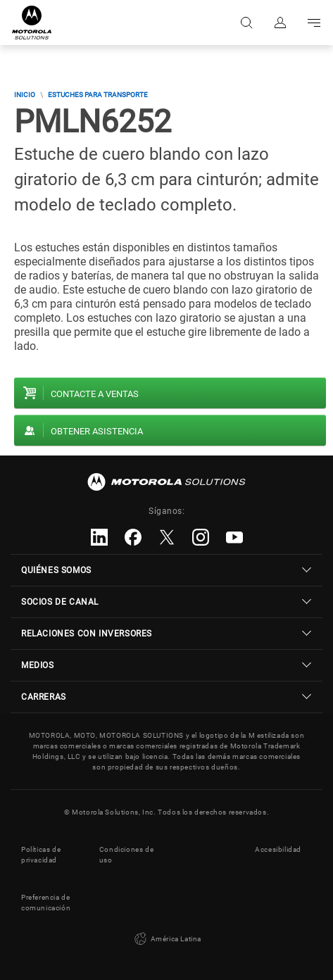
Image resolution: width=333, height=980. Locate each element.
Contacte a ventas (95, 394)
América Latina (166, 939)
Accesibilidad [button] (278, 849)
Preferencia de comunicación (46, 903)
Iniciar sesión (280, 23)
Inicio (25, 95)
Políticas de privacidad (41, 855)
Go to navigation (314, 23)
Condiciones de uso (126, 855)
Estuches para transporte (98, 95)
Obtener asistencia (97, 431)
